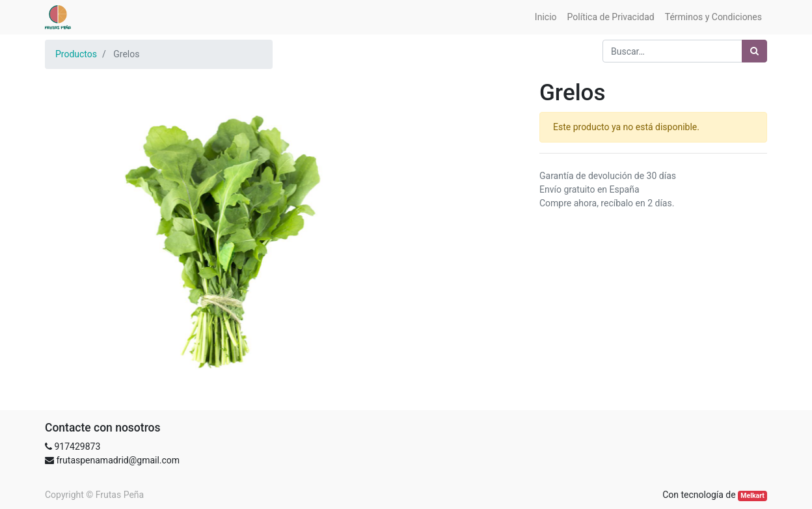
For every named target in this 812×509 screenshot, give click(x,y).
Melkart (752, 496)
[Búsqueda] (754, 51)
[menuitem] (546, 17)
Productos (76, 54)
